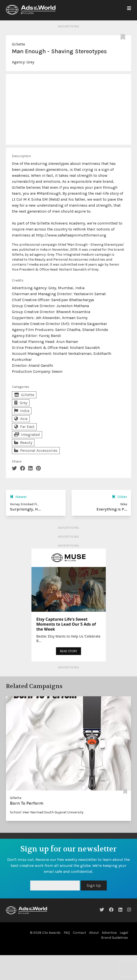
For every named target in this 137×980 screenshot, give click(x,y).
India (22, 411)
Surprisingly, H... (25, 509)
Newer (18, 497)
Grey (30, 62)
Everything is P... (112, 509)
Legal (124, 933)
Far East (24, 427)
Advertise (109, 933)
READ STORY (68, 651)
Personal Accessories (36, 450)
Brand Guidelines (115, 938)
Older (120, 497)
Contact (80, 933)
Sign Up (94, 885)
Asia (21, 419)
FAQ (67, 933)
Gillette (18, 44)
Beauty (23, 443)
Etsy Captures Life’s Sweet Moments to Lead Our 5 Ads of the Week (66, 624)
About (94, 933)
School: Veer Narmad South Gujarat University (47, 812)
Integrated (27, 435)
